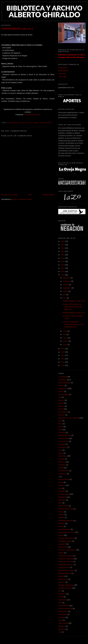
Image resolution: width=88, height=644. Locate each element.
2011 (63, 359)
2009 (63, 365)
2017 (63, 268)
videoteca (62, 626)
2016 (63, 272)
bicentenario (63, 412)
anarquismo (13, 123)
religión (61, 553)
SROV (61, 597)
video (60, 620)
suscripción (62, 600)
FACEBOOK (63, 68)
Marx (60, 503)
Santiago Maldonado (66, 585)
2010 (63, 362)
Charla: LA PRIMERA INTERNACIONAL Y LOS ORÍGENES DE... (73, 324)
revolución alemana (66, 556)
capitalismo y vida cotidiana (68, 418)
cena (60, 421)
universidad (63, 614)
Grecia (61, 482)
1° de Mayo (63, 377)
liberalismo (62, 497)
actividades (62, 380)
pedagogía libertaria (66, 521)
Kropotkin (62, 491)
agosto (66, 291)
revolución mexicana (66, 564)
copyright (62, 444)
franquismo (62, 474)
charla (61, 427)
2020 (63, 258)
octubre (66, 285)
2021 (63, 255)
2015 (63, 275)
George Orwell (64, 479)
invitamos (62, 485)
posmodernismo (64, 529)
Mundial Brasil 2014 (66, 509)
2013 (63, 352)
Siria (60, 591)
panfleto (61, 518)
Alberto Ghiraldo (64, 383)
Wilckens (62, 629)
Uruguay (61, 617)
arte (60, 397)
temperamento (46, 123)
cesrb (60, 424)
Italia (60, 488)
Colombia (62, 432)
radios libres (33, 123)
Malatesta (62, 500)
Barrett (61, 409)
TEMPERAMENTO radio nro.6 (74, 301)
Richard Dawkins (65, 573)
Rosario (61, 576)
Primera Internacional (66, 538)
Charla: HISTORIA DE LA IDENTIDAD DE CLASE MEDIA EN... (72, 307)
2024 (63, 245)
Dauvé (61, 453)
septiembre (67, 288)
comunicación (63, 438)
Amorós (61, 386)
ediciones (62, 462)
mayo (65, 331)
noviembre (67, 281)
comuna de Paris (65, 435)
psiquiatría (62, 544)
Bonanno (62, 415)
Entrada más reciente (9, 195)
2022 (63, 251)
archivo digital (63, 394)
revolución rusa (64, 567)
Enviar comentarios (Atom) (22, 199)
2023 (63, 248)
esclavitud (62, 465)
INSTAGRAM (63, 71)
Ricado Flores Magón (66, 570)
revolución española (66, 559)
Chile (60, 430)
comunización (63, 441)
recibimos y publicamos (67, 550)
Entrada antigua (48, 195)
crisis (60, 450)
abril (65, 334)
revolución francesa (66, 562)
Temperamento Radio (32, 115)
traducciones (63, 611)
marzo (65, 338)
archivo (61, 391)
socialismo (62, 594)
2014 (63, 349)
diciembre (67, 278)
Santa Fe (62, 582)
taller (60, 603)
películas (62, 523)
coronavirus (63, 447)
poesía (61, 526)
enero (65, 345)
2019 (63, 261)
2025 (63, 241)
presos (61, 535)
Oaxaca (61, 515)
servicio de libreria (65, 588)
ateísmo (61, 400)
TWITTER (62, 74)
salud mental (63, 579)
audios (61, 403)
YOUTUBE (62, 77)
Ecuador (61, 459)
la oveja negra (64, 494)
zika (60, 632)
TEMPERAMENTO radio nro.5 (74, 313)
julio (65, 295)
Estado (61, 468)
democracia (63, 456)
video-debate (63, 623)
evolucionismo (64, 471)
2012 (63, 355)
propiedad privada (65, 541)
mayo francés (63, 506)
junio (65, 298)
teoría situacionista (65, 608)
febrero (66, 341)
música (61, 512)
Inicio (30, 195)
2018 (63, 265)
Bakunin (23, 123)
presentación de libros (66, 532)
